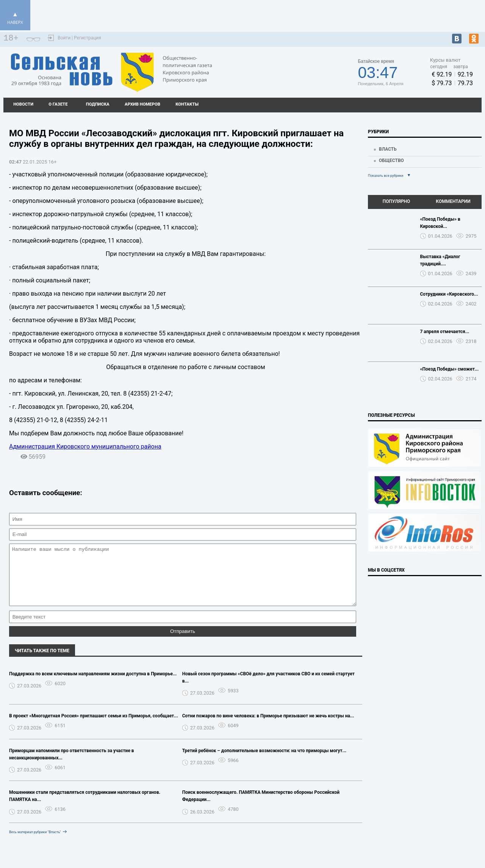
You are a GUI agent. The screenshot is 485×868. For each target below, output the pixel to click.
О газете (58, 104)
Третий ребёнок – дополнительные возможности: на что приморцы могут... (264, 762)
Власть (388, 149)
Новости (23, 104)
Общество (391, 161)
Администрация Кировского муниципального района (85, 446)
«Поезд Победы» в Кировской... (440, 223)
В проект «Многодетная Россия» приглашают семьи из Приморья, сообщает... (94, 727)
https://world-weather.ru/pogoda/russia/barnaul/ (285, 76)
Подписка (98, 104)
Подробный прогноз (285, 69)
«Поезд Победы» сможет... (450, 369)
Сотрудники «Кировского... (449, 294)
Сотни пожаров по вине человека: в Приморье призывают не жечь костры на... (268, 727)
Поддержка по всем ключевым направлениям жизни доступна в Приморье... (93, 685)
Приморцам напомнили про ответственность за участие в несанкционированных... (72, 766)
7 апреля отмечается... (445, 332)
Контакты (187, 104)
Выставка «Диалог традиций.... (440, 260)
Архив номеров (142, 104)
